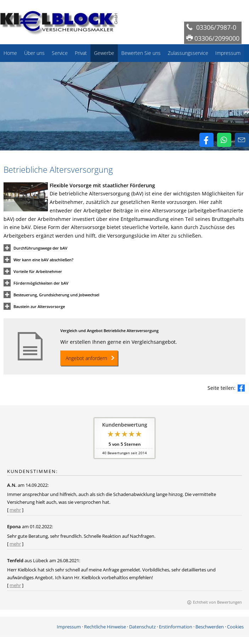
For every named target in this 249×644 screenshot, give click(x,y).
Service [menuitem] (60, 53)
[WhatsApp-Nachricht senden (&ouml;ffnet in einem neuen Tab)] (224, 140)
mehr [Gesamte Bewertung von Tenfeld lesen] (15, 585)
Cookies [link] (235, 627)
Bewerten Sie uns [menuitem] (141, 53)
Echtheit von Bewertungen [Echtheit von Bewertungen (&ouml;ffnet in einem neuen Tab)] (217, 602)
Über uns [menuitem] (34, 53)
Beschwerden (210, 627)
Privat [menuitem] (81, 53)
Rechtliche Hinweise (105, 627)
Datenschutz (142, 627)
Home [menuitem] (10, 53)
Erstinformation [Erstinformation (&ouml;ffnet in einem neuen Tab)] (176, 627)
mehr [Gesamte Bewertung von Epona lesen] (15, 544)
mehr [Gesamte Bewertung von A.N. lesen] (15, 510)
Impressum (69, 627)
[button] (40, 248)
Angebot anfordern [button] (86, 358)
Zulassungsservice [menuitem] (188, 53)
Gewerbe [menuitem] (104, 53)
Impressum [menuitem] (228, 53)
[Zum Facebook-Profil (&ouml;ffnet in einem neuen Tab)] (206, 140)
